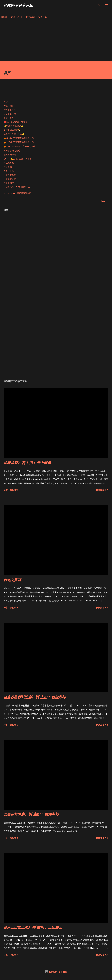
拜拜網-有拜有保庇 (18, 5)
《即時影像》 (30, 17)
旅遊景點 (8, 167)
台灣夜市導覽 (10, 175)
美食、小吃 (9, 171)
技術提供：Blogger (56, 972)
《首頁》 (4, 17)
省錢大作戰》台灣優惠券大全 (17, 187)
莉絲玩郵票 (9, 163)
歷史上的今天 (10, 155)
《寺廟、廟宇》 (16, 17)
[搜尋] (100, 5)
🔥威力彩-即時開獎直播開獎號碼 (19, 138)
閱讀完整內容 (102, 490)
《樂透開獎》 (43, 17)
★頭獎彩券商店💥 (12, 130)
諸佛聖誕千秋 (10, 114)
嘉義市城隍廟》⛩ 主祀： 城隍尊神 (31, 814)
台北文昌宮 (12, 580)
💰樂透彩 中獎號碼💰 (13, 126)
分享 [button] (103, 201)
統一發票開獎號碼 (12, 151)
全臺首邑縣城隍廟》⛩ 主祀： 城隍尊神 (35, 697)
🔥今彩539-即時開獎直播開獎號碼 (19, 146)
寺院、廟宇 (9, 106)
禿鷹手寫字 (9, 183)
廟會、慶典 (9, 118)
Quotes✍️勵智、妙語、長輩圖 (17, 159)
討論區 (7, 102)
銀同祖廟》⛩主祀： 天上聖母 (27, 463)
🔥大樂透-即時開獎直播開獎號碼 (19, 142)
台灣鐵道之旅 (10, 179)
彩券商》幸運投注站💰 (14, 134)
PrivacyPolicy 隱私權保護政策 (17, 193)
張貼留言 (14, 490)
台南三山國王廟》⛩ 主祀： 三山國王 (33, 927)
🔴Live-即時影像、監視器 (15, 122)
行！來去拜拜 (10, 110)
